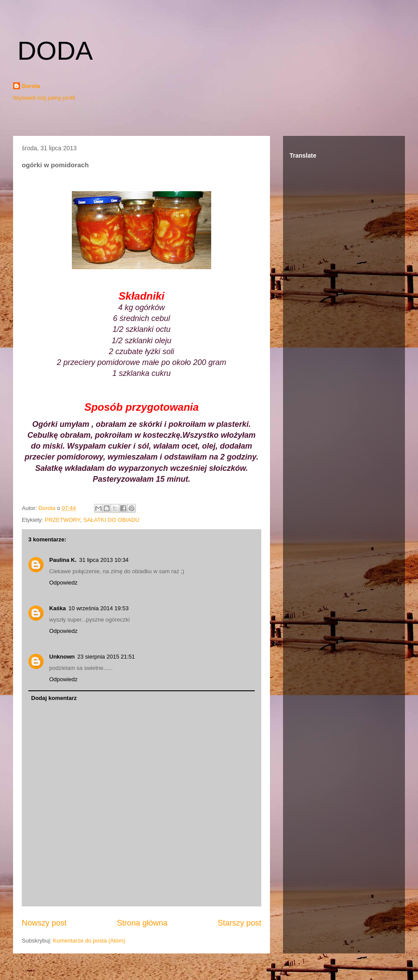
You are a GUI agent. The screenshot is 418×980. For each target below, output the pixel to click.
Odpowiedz (63, 583)
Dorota (31, 86)
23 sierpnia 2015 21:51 (106, 657)
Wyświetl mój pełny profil (44, 98)
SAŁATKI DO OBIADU (111, 520)
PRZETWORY (62, 520)
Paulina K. (63, 560)
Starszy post (239, 923)
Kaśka (57, 608)
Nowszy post (44, 923)
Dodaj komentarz (54, 698)
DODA (55, 51)
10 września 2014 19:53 (98, 608)
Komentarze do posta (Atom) (89, 941)
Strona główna (142, 923)
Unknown (62, 657)
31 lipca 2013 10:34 (104, 560)
